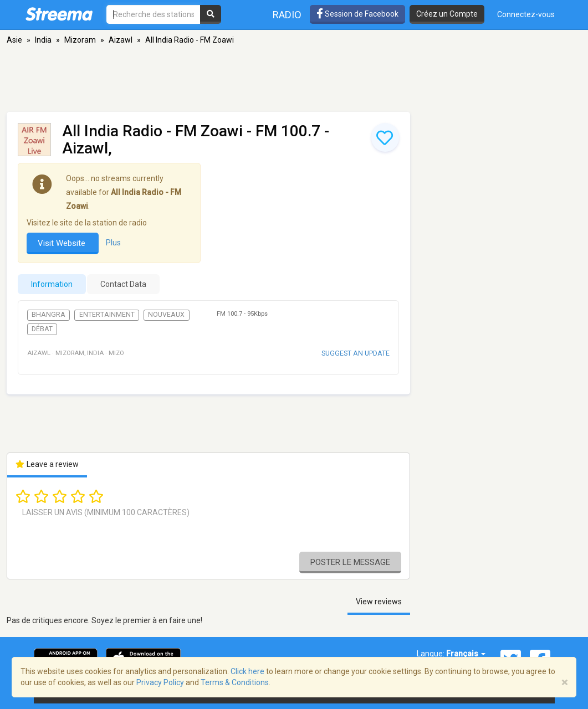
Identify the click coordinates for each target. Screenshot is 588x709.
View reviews (379, 602)
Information (52, 284)
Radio (287, 15)
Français (466, 654)
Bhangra (48, 315)
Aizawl (121, 40)
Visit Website (63, 243)
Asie (14, 40)
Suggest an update (356, 353)
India (43, 40)
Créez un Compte (447, 14)
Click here (247, 671)
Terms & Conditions (235, 682)
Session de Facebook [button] (357, 14)
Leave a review (47, 464)
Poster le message (350, 562)
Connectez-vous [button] (526, 14)
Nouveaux (166, 315)
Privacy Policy (160, 682)
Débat (42, 329)
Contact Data (123, 284)
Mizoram (80, 40)
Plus (113, 243)
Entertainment (107, 315)
